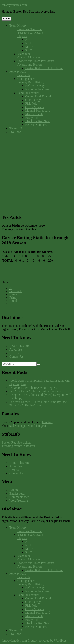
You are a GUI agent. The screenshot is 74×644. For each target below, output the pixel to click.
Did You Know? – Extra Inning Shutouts (35, 391)
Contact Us (17, 357)
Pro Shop (15, 132)
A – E (29, 40)
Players (22, 36)
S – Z (29, 50)
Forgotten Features (37, 89)
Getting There (26, 79)
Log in (14, 490)
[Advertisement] (37, 174)
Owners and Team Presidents (36, 61)
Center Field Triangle (39, 96)
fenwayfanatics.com (14, 5)
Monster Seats (34, 114)
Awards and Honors (30, 64)
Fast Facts (24, 75)
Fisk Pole (31, 103)
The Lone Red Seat (37, 121)
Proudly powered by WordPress (48, 641)
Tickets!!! (16, 128)
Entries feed (17, 493)
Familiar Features (28, 93)
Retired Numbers (36, 125)
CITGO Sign (33, 100)
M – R (29, 47)
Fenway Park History (31, 82)
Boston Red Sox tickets (16, 442)
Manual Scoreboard (38, 111)
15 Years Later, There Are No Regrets (33, 388)
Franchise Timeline (30, 29)
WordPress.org (19, 501)
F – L (29, 43)
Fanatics (47, 422)
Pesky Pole (32, 118)
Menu (6, 19)
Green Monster (35, 107)
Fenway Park (18, 72)
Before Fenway (35, 86)
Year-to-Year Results (30, 33)
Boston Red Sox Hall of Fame (44, 68)
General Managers (29, 57)
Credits (14, 353)
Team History (18, 26)
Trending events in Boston (18, 446)
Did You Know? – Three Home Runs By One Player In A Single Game (38, 404)
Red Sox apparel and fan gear (28, 426)
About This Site (19, 346)
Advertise (16, 349)
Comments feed (19, 497)
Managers (24, 54)
